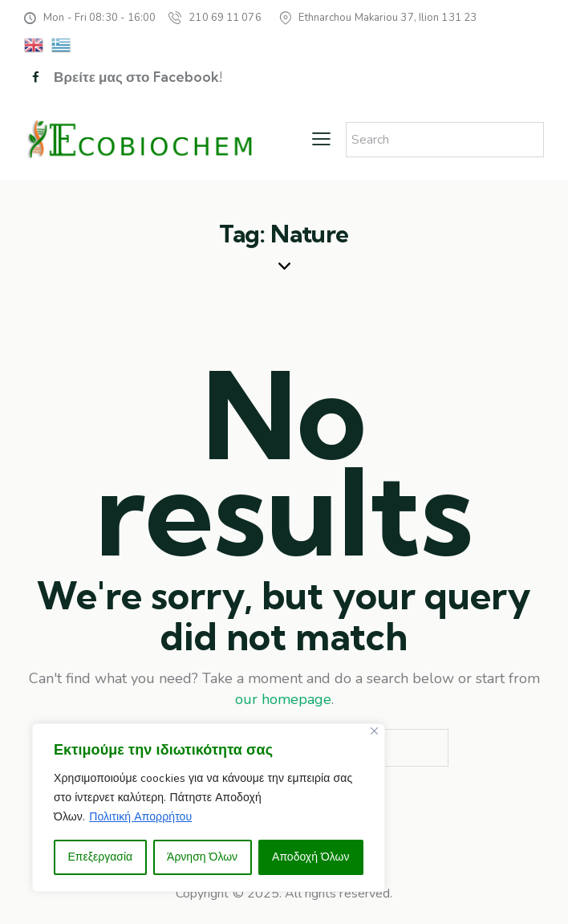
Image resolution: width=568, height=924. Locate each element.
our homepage (283, 699)
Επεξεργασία (100, 857)
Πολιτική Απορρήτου (140, 817)
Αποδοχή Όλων (310, 857)
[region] (209, 808)
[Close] (374, 731)
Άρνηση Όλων (202, 857)
